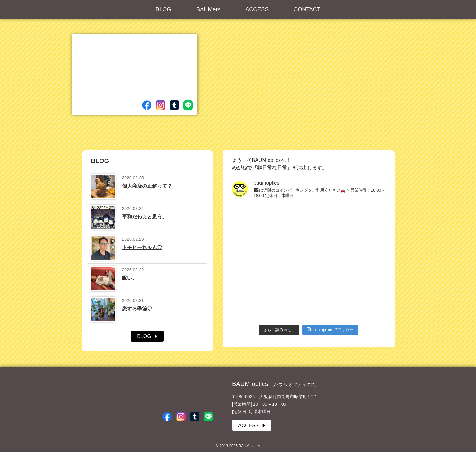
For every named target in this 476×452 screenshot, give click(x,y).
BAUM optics (185, 391)
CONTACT (307, 9)
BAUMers (208, 9)
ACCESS (257, 9)
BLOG (163, 9)
